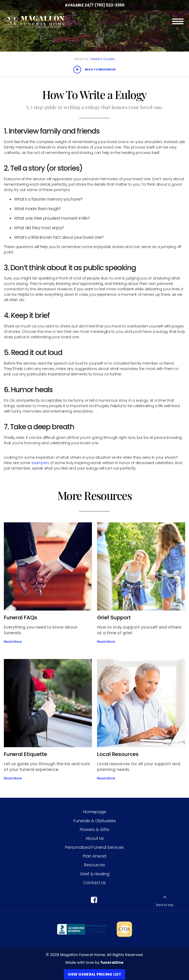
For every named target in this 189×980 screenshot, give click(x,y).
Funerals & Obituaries (95, 821)
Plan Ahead (95, 856)
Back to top (165, 905)
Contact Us (95, 883)
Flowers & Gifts (95, 830)
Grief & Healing (95, 874)
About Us (95, 838)
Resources (95, 865)
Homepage (95, 812)
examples (40, 463)
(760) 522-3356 (109, 5)
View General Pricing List (95, 974)
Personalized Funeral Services (95, 847)
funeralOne (112, 962)
